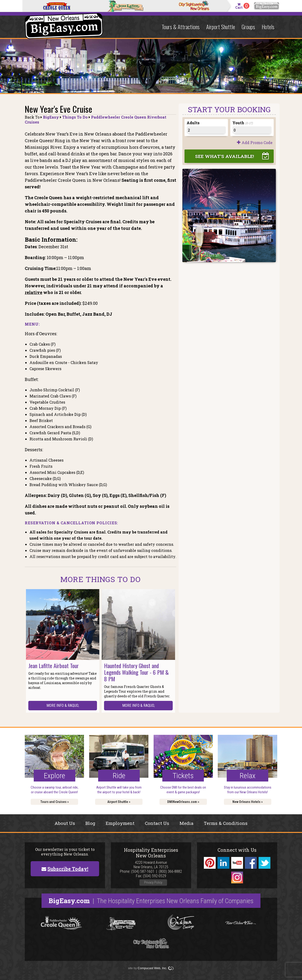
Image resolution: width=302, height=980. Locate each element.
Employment (120, 823)
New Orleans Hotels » (247, 802)
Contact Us (157, 823)
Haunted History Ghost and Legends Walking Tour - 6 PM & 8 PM (136, 672)
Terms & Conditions (226, 823)
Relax (247, 776)
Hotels (268, 27)
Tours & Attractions (181, 27)
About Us (65, 823)
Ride (119, 776)
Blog (90, 823)
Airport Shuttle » (119, 802)
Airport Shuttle (221, 27)
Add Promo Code (257, 143)
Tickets (183, 776)
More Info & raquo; (63, 705)
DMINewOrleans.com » (183, 802)
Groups (248, 27)
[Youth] (252, 130)
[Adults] (206, 130)
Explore (54, 776)
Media (187, 823)
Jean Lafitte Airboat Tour (54, 666)
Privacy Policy (153, 882)
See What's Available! (225, 156)
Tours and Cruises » (55, 802)
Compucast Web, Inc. (152, 968)
